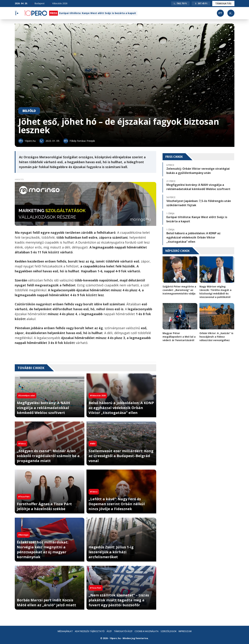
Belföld (29, 111)
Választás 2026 (59, 3)
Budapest (38, 3)
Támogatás (223, 3)
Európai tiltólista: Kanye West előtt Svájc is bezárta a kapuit (98, 13)
